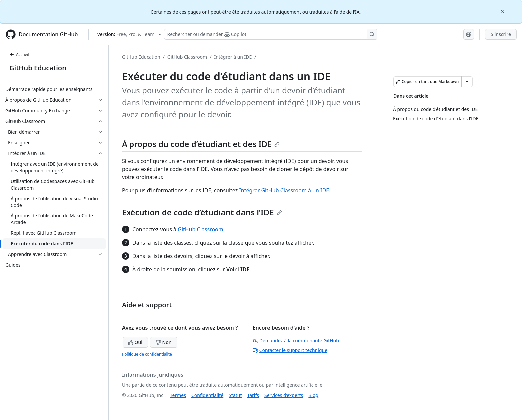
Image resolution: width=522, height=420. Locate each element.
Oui (135, 342)
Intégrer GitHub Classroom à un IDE (284, 190)
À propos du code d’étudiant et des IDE (201, 144)
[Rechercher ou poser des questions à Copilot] (271, 34)
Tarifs (253, 395)
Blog (313, 395)
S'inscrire (501, 34)
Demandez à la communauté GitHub (296, 341)
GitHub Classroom (187, 57)
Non (164, 342)
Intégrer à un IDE (233, 57)
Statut (235, 395)
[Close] (503, 11)
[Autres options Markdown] (467, 82)
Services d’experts (284, 395)
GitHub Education (38, 68)
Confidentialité (207, 395)
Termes (178, 395)
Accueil (19, 54)
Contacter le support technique (290, 350)
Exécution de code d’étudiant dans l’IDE (202, 212)
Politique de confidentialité (147, 354)
